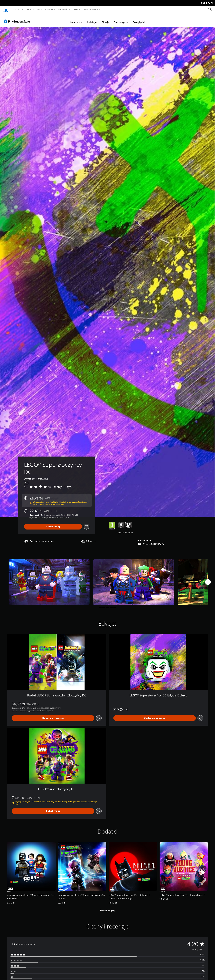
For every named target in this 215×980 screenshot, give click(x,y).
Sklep (76, 9)
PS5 (20, 9)
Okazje (105, 19)
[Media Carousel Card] (49, 579)
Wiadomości (63, 9)
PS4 (27, 9)
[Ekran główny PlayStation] (6, 9)
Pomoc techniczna (90, 9)
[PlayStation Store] (17, 18)
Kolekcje (92, 19)
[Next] (208, 579)
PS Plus (37, 9)
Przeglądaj (139, 19)
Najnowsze (76, 19)
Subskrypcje (121, 19)
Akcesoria (49, 9)
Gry (12, 9)
